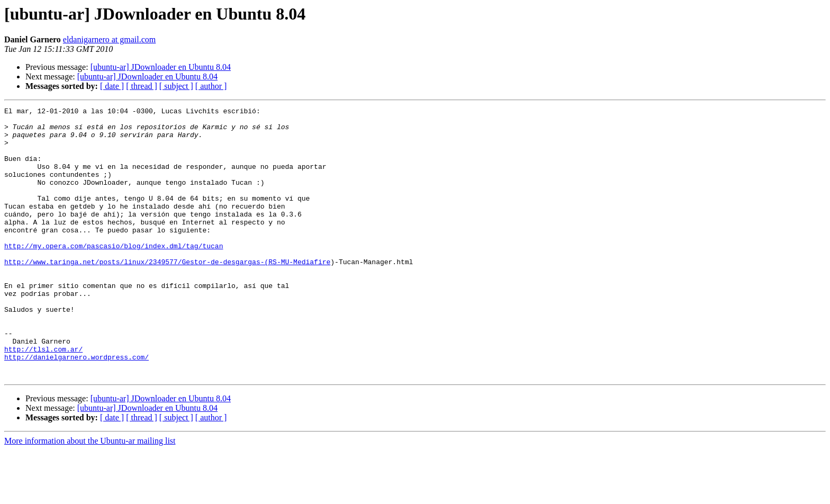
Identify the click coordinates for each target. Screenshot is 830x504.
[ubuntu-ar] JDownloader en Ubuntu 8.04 (161, 67)
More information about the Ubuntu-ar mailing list (90, 495)
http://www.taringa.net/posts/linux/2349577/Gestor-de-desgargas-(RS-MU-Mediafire (167, 293)
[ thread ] (142, 86)
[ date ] (112, 86)
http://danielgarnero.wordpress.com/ (76, 408)
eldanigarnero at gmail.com (109, 39)
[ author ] (211, 86)
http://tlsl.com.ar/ (43, 398)
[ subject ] (176, 86)
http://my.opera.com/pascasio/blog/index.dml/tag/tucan (114, 274)
